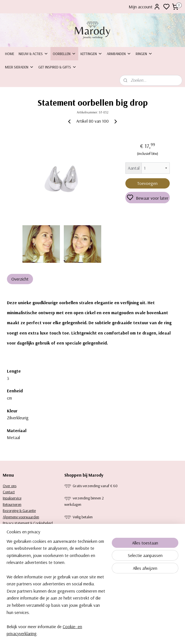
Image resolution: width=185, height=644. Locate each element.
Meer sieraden (19, 67)
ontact (10, 492)
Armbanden (119, 54)
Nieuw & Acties (33, 54)
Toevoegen (147, 183)
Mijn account (145, 7)
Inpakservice (12, 498)
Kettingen (91, 54)
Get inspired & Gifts (57, 67)
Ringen (144, 54)
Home (10, 54)
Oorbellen (64, 54)
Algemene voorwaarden (21, 517)
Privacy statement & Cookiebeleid (28, 523)
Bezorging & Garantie (19, 511)
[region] (56, 591)
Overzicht (20, 279)
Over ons (10, 486)
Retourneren (12, 504)
